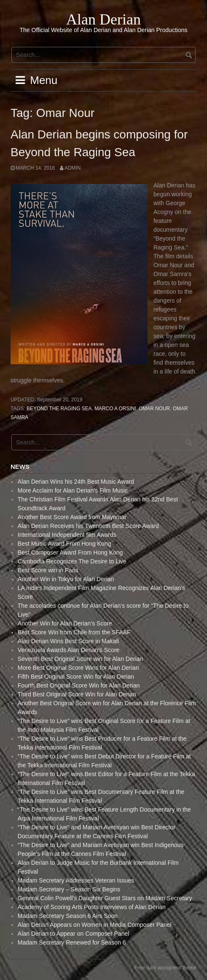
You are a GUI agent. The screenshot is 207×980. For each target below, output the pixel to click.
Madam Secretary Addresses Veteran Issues (76, 880)
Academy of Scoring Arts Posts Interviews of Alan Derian (92, 907)
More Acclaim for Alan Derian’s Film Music (73, 490)
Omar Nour (154, 409)
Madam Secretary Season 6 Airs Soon (68, 916)
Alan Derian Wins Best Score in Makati (68, 641)
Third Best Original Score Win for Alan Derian (77, 694)
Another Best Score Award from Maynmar (72, 517)
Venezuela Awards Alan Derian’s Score (69, 650)
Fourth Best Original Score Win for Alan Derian (79, 685)
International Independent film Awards (67, 535)
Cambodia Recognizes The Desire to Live (72, 561)
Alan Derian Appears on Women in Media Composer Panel (95, 925)
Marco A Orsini (115, 409)
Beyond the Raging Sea (59, 409)
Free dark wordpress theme (165, 968)
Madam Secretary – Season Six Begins (69, 889)
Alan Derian (103, 19)
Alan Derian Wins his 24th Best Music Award (76, 482)
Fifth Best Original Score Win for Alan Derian (76, 677)
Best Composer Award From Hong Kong (70, 552)
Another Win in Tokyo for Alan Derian (66, 579)
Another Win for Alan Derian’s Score (65, 623)
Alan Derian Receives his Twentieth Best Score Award (88, 526)
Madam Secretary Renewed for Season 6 (72, 942)
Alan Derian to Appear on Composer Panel (74, 934)
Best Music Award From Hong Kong (65, 544)
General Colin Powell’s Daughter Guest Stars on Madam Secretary (105, 898)
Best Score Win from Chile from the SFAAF (74, 632)
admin (73, 168)
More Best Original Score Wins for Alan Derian (78, 668)
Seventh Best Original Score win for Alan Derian (80, 659)
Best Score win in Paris (48, 570)
